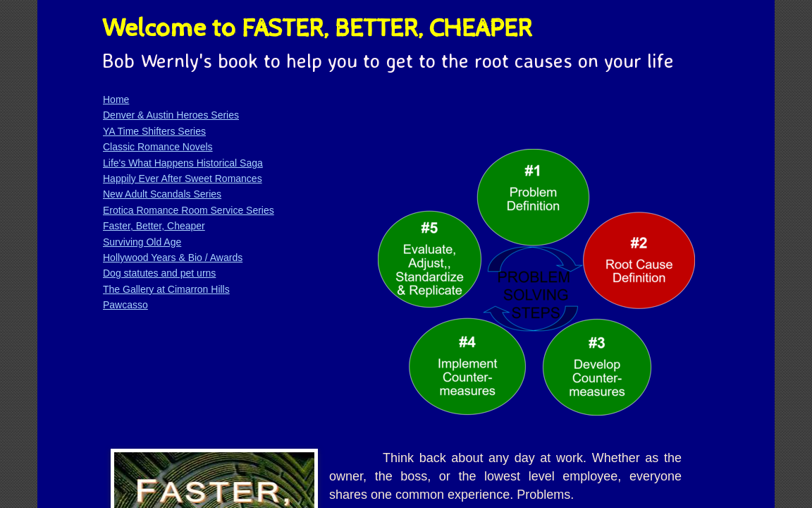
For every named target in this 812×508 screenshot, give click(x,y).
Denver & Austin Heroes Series (171, 115)
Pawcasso (125, 305)
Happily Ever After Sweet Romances (183, 179)
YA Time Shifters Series (154, 131)
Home (116, 99)
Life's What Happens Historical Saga (183, 163)
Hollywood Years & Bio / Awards (173, 258)
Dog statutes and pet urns (159, 273)
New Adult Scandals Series (162, 194)
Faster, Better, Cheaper (154, 226)
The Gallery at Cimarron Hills (166, 289)
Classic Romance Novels (158, 147)
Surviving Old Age (142, 242)
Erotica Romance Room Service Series (189, 210)
